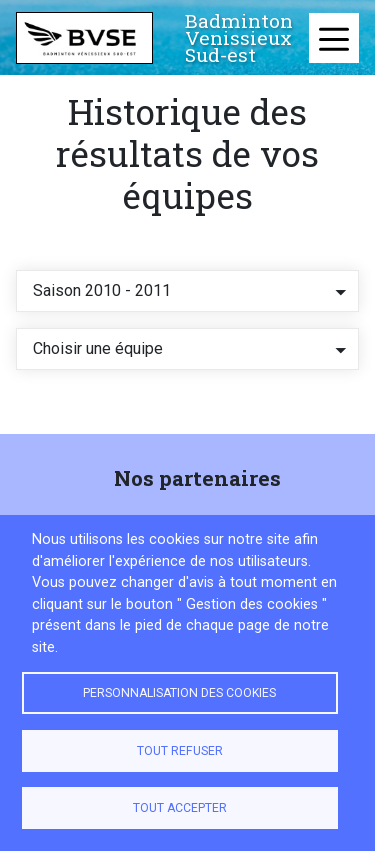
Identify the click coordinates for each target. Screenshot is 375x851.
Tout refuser (180, 751)
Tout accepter (180, 808)
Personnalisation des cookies (179, 693)
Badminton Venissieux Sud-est (239, 38)
